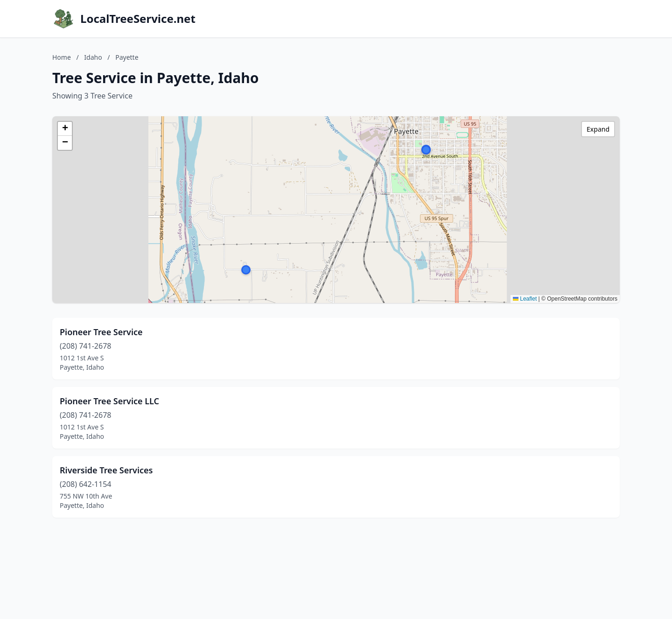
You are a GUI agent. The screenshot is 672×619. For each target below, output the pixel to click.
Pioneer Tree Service (101, 332)
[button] (426, 150)
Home (62, 57)
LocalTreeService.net (138, 19)
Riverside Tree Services (106, 470)
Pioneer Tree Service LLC (109, 401)
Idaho (93, 57)
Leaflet (525, 299)
